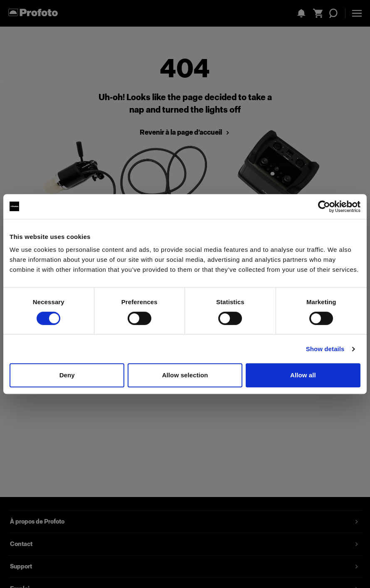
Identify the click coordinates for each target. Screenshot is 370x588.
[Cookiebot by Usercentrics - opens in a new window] (324, 207)
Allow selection (185, 375)
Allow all (303, 375)
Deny (67, 375)
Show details (325, 349)
